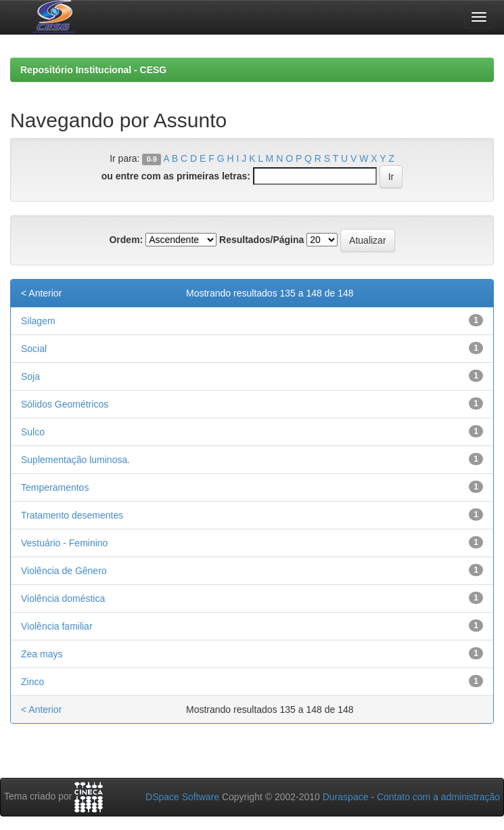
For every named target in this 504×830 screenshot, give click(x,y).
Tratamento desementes (72, 515)
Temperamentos (55, 487)
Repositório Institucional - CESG (93, 70)
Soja (30, 376)
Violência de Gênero (64, 571)
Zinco (32, 682)
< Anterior (41, 293)
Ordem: (126, 240)
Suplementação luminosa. (75, 460)
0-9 (152, 159)
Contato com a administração (438, 797)
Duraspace (346, 797)
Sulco (33, 432)
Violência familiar (57, 626)
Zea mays (42, 654)
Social (34, 349)
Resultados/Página (261, 240)
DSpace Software (182, 797)
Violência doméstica (63, 598)
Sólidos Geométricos (65, 404)
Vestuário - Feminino (64, 543)
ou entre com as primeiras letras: (176, 176)
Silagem (38, 321)
